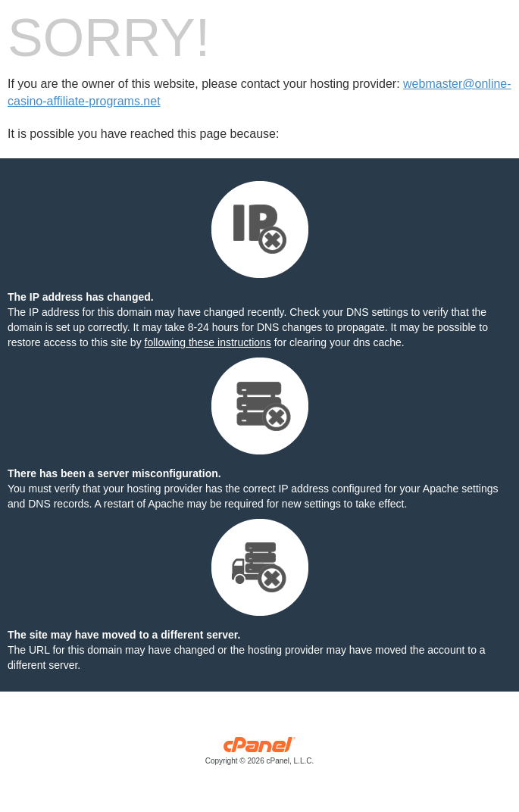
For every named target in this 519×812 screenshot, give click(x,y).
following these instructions (208, 342)
